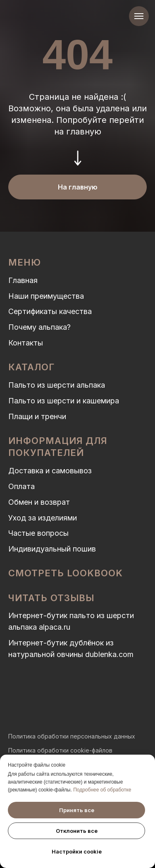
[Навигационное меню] (139, 16)
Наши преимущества (46, 296)
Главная (23, 280)
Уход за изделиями (43, 518)
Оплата (21, 486)
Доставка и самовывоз (50, 471)
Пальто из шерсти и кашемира (64, 401)
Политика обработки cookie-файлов (60, 750)
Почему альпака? (39, 327)
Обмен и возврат (39, 502)
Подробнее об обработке (102, 790)
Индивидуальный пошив (52, 549)
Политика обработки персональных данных (72, 736)
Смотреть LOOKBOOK (66, 573)
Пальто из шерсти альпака (57, 385)
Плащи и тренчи (37, 416)
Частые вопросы (38, 533)
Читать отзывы (51, 598)
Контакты (26, 343)
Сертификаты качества (50, 311)
